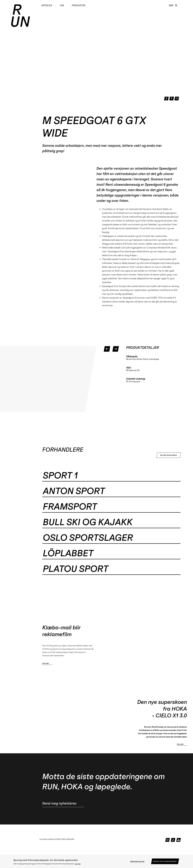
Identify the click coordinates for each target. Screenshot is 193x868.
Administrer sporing (137, 861)
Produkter (79, 5)
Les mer (78, 864)
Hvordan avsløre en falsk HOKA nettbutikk (57, 839)
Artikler (47, 5)
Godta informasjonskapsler (165, 861)
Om (62, 5)
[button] (176, 6)
